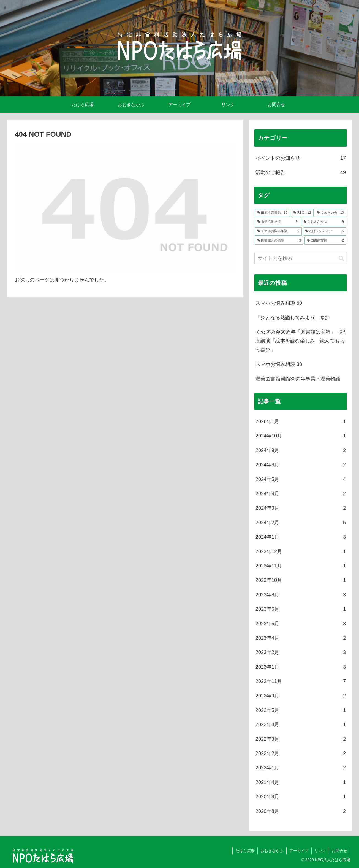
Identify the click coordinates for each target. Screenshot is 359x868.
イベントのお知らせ (301, 158)
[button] (341, 258)
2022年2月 (301, 753)
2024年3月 (301, 508)
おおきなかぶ (272, 851)
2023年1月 (301, 667)
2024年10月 (301, 436)
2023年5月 (301, 624)
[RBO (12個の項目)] (302, 213)
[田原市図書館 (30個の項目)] (272, 213)
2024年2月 (301, 523)
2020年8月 (301, 811)
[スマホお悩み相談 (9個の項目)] (278, 231)
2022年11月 (301, 681)
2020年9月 (301, 797)
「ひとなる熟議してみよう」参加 (293, 318)
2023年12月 (301, 551)
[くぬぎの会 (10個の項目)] (331, 213)
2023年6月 (301, 609)
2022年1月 (301, 768)
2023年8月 (301, 595)
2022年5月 (301, 710)
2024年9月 (301, 450)
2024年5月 (301, 479)
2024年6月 (301, 465)
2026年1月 (301, 421)
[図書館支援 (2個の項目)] (325, 241)
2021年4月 (301, 782)
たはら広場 (245, 851)
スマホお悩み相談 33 (279, 364)
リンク (320, 851)
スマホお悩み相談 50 (279, 303)
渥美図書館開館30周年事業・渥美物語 (298, 379)
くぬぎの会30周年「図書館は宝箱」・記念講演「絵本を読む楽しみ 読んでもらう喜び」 (300, 341)
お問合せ (339, 851)
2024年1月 (301, 537)
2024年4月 (301, 494)
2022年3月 (301, 739)
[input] (301, 258)
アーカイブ (299, 851)
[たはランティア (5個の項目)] (325, 231)
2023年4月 (301, 638)
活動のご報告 (301, 172)
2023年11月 (301, 566)
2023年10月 (301, 580)
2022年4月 (301, 724)
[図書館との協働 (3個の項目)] (279, 241)
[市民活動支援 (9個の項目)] (278, 222)
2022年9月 (301, 696)
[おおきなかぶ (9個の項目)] (324, 222)
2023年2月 (301, 652)
